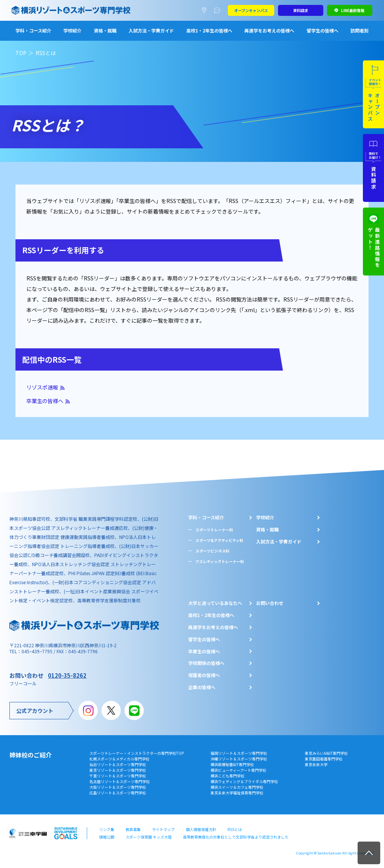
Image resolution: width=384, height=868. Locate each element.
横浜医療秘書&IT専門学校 (232, 764)
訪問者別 (359, 30)
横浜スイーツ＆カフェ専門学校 (237, 787)
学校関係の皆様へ (206, 663)
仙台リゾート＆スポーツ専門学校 (118, 764)
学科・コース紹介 (33, 30)
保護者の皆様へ (204, 675)
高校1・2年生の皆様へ (209, 30)
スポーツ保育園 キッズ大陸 (149, 837)
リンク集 (107, 829)
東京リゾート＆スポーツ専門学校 (118, 770)
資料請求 (301, 10)
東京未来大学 (316, 764)
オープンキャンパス (251, 10)
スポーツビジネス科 (212, 551)
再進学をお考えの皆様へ (269, 30)
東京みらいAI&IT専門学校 (326, 753)
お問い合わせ (270, 603)
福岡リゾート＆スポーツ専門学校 (239, 753)
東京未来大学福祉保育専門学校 (237, 793)
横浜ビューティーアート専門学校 (238, 770)
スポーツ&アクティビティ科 (219, 540)
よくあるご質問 (219, 11)
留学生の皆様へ (323, 30)
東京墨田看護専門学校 (324, 759)
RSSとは (235, 829)
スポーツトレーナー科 (214, 530)
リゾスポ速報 (42, 387)
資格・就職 (105, 30)
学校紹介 (72, 30)
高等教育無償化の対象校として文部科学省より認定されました (236, 837)
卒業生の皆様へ (45, 401)
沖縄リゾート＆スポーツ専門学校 (239, 759)
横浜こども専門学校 (227, 776)
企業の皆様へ (202, 687)
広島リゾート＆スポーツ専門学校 (118, 793)
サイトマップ (163, 829)
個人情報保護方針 (201, 829)
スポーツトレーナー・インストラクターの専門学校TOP (137, 753)
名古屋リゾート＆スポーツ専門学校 (120, 781)
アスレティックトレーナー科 (220, 561)
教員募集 (133, 829)
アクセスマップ (206, 11)
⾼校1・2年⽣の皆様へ (211, 615)
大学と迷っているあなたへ (215, 603)
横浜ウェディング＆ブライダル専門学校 (244, 781)
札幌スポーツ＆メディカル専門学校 (119, 759)
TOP (21, 53)
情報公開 (107, 837)
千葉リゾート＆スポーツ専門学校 (118, 776)
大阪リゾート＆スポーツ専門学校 (118, 787)
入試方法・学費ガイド (151, 30)
